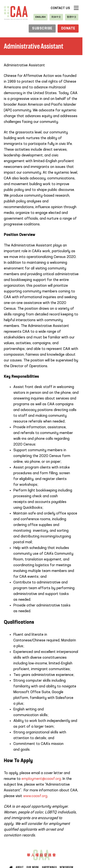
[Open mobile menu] (76, 8)
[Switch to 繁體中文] (72, 17)
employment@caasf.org (41, 779)
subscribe (42, 29)
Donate (68, 29)
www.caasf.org (35, 796)
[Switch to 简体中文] (56, 17)
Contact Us (60, 8)
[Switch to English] (40, 17)
